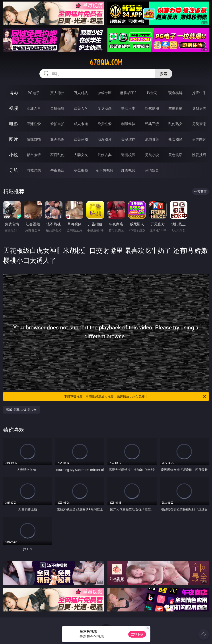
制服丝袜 (128, 124)
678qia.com (106, 62)
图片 (14, 139)
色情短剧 (152, 170)
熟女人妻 (128, 108)
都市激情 (34, 155)
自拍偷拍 (57, 108)
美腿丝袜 (128, 139)
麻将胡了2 (128, 93)
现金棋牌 (175, 93)
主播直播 (175, 108)
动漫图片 (105, 139)
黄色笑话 (175, 155)
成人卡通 (81, 124)
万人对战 (81, 93)
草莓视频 (81, 170)
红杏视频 (128, 170)
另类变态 (199, 124)
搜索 (163, 74)
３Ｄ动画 (105, 108)
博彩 (14, 93)
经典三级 (152, 124)
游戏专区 (105, 93)
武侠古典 (105, 155)
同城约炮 (34, 170)
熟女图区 (175, 139)
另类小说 (152, 155)
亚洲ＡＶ (34, 108)
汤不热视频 (105, 170)
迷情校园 (128, 155)
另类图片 (199, 139)
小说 (14, 155)
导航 (14, 170)
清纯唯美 (152, 139)
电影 (14, 124)
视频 (14, 108)
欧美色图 (81, 139)
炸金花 (152, 93)
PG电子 (34, 93)
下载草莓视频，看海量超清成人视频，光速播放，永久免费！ (135, 396)
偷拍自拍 (57, 124)
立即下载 (137, 634)
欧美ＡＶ (81, 108)
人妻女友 (81, 155)
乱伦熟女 (175, 124)
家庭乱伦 (57, 155)
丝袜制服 (152, 108)
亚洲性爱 (34, 124)
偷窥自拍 (34, 139)
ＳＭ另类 (199, 108)
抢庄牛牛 (199, 93)
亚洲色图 (57, 139)
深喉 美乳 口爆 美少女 (21, 410)
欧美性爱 (105, 124)
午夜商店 (57, 170)
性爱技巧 (199, 155)
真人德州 (57, 93)
